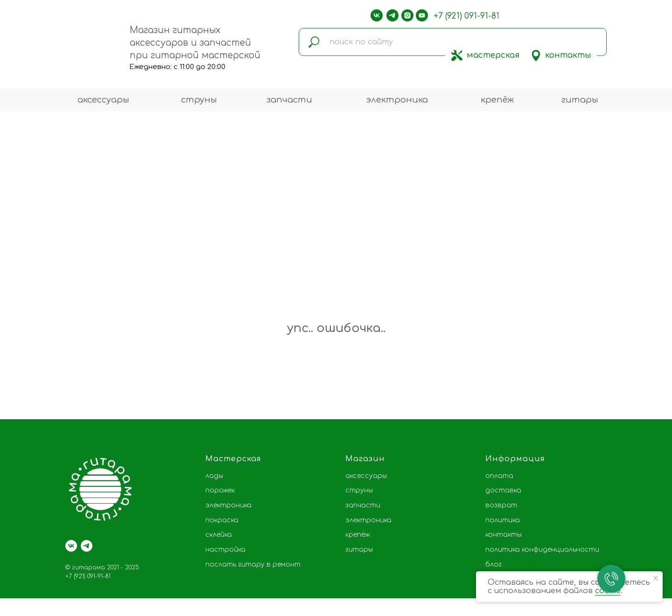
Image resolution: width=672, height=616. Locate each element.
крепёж (497, 100)
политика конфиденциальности (542, 550)
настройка (225, 550)
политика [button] (503, 520)
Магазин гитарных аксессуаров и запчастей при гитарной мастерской (195, 43)
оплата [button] (499, 476)
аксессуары (103, 100)
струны (199, 100)
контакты (568, 55)
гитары (580, 100)
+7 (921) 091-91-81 (466, 16)
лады (214, 476)
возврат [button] (501, 505)
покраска (222, 520)
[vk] (71, 546)
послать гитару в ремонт (253, 564)
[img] (457, 55)
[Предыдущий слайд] (21, 385)
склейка (219, 535)
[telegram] (87, 546)
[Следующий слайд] (651, 385)
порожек (220, 490)
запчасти (289, 100)
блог (493, 564)
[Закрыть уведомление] (656, 578)
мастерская (493, 55)
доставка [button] (503, 490)
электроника (397, 100)
